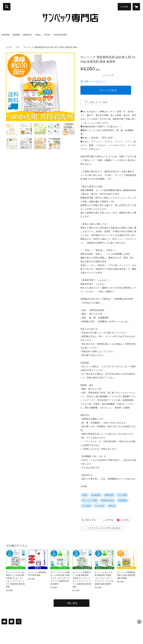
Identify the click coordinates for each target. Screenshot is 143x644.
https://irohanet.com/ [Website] (139, 622)
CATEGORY (60, 35)
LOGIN (124, 7)
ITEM (47, 35)
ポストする (90, 520)
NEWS (16, 35)
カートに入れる (108, 90)
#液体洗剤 (109, 495)
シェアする (108, 520)
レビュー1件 (108, 75)
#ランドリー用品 (90, 500)
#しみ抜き (87, 506)
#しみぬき (100, 506)
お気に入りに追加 (98, 102)
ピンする (125, 520)
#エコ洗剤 (122, 495)
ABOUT (28, 35)
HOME (6, 35)
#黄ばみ (112, 506)
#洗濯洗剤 (96, 495)
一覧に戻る (71, 603)
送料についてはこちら (95, 81)
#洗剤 (85, 495)
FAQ (38, 35)
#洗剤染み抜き (108, 500)
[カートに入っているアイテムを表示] (136, 7)
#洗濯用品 (123, 500)
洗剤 (18, 47)
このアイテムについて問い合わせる (104, 528)
